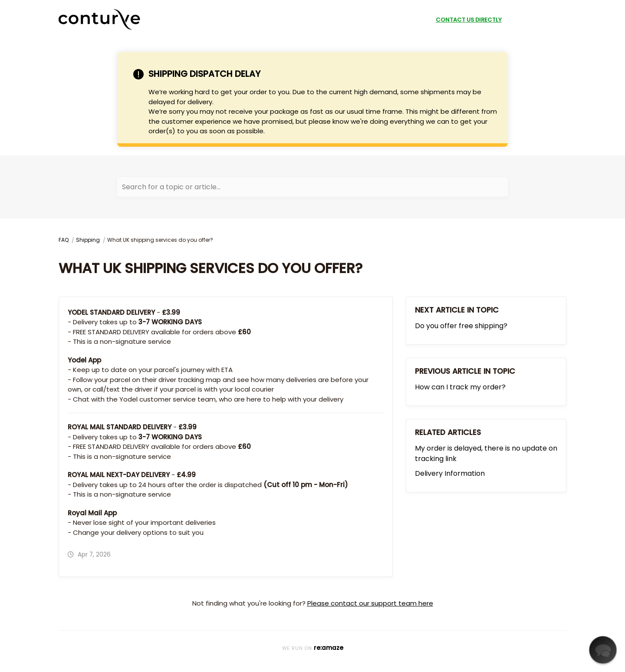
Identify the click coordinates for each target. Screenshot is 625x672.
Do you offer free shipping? (461, 326)
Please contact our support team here (370, 603)
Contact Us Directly (469, 20)
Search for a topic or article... (171, 187)
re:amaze (329, 648)
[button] (603, 650)
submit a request (536, 20)
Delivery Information (450, 473)
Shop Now (412, 20)
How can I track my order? (460, 387)
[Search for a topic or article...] (312, 187)
